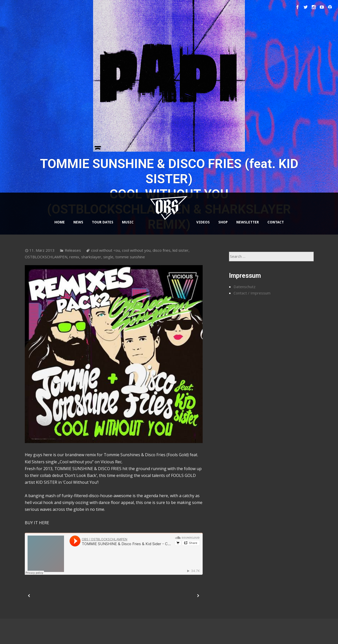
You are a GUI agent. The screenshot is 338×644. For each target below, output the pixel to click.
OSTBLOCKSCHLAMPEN (46, 257)
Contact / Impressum (252, 293)
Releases (73, 250)
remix (74, 257)
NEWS (78, 222)
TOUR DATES (103, 222)
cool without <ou (105, 250)
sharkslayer (91, 257)
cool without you (136, 250)
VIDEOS (203, 222)
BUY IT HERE (37, 523)
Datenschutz (245, 287)
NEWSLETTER (248, 222)
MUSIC (128, 222)
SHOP (223, 222)
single (108, 257)
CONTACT (276, 222)
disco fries (162, 250)
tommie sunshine (130, 257)
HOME (60, 222)
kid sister (181, 250)
